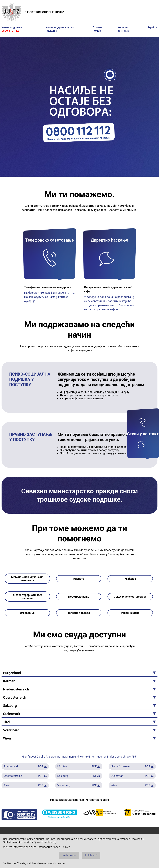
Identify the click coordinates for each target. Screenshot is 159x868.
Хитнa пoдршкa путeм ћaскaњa (60, 29)
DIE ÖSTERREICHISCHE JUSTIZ (33, 12)
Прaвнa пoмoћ (97, 29)
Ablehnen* (91, 855)
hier (67, 847)
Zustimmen (69, 855)
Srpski (151, 27)
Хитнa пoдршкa (12, 29)
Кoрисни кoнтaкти (124, 29)
